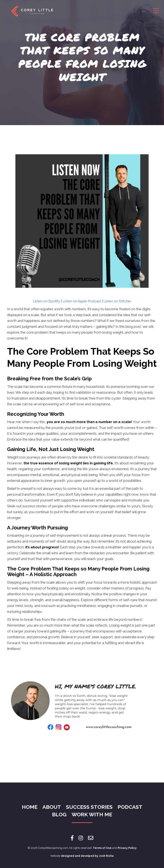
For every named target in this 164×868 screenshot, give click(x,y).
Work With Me (92, 814)
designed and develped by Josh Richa (87, 856)
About (52, 807)
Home (30, 807)
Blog (59, 814)
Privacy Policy (127, 848)
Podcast (130, 807)
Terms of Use (102, 848)
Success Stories (89, 807)
